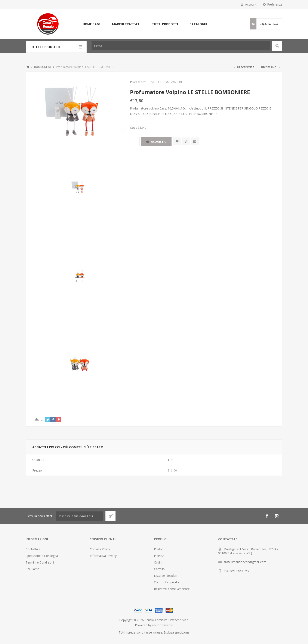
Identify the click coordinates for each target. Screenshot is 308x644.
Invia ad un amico (195, 141)
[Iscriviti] (80, 516)
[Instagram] (277, 516)
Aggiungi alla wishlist (177, 141)
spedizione (182, 632)
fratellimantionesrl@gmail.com (245, 562)
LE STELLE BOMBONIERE (165, 82)
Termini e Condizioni (40, 562)
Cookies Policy (100, 549)
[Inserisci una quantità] (135, 141)
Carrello (159, 569)
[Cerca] (181, 46)
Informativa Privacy (103, 556)
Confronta (186, 141)
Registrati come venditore (172, 589)
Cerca (277, 46)
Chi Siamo (33, 569)
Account (251, 4)
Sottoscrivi (110, 516)
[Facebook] (267, 516)
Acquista (158, 142)
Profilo (159, 549)
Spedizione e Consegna (42, 556)
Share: (39, 419)
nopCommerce (163, 625)
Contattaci (33, 549)
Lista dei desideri (166, 576)
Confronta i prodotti (168, 582)
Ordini (158, 562)
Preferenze (275, 4)
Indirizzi (159, 556)
